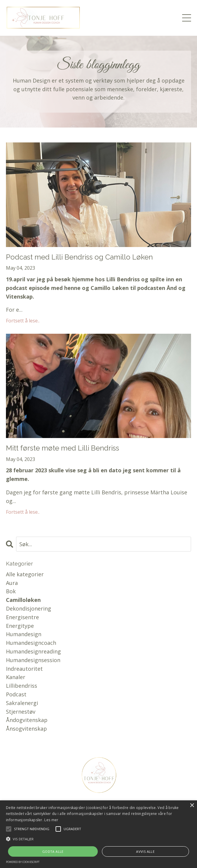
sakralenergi (22, 703)
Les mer (51, 820)
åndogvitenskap (27, 720)
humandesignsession (33, 660)
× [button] (192, 806)
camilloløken (23, 600)
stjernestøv (21, 712)
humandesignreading (33, 651)
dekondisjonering (29, 608)
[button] (98, 839)
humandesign (24, 634)
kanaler (16, 677)
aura (12, 583)
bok (11, 591)
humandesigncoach (31, 643)
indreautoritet (24, 669)
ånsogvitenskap (26, 729)
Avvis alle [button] (145, 851)
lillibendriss (22, 686)
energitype (20, 626)
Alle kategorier (25, 574)
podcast (16, 694)
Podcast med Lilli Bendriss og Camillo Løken (79, 257)
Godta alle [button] (53, 851)
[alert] (98, 834)
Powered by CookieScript (23, 862)
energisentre (22, 617)
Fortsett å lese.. (23, 321)
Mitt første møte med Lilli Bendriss (63, 448)
